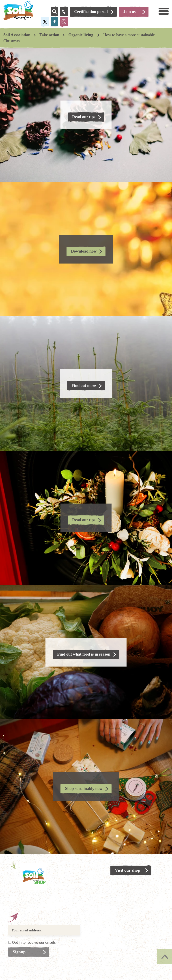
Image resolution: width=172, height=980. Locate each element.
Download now (84, 251)
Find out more (84, 386)
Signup (19, 952)
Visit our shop (128, 870)
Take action (49, 35)
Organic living (81, 35)
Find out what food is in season (84, 654)
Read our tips (84, 117)
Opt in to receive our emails (34, 942)
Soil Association (17, 35)
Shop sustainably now (84, 789)
